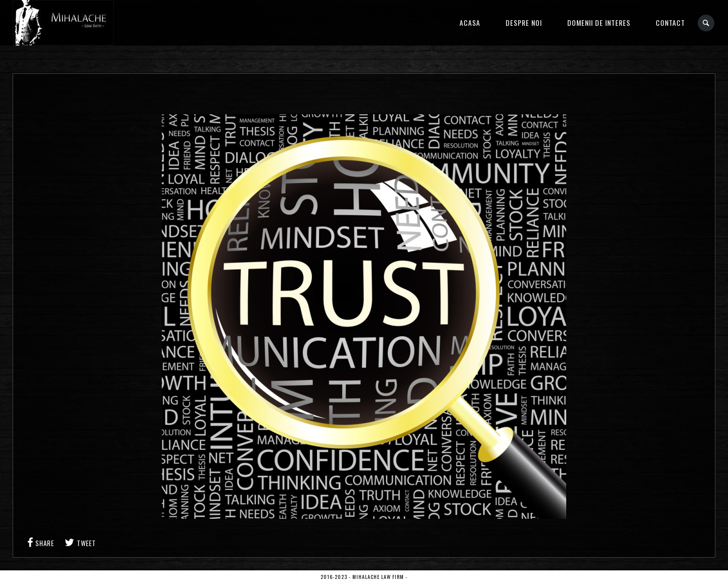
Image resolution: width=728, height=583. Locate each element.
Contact (670, 23)
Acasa (470, 23)
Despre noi (524, 23)
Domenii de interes (599, 23)
